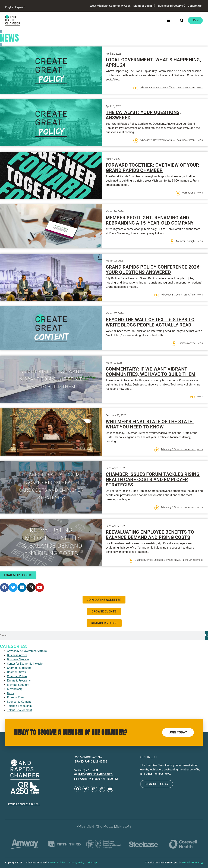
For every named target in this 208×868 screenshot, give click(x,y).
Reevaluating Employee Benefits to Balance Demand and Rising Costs (150, 535)
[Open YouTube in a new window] (40, 587)
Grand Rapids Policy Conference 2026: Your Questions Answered (153, 270)
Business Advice (187, 343)
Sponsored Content (19, 702)
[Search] (207, 635)
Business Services (163, 560)
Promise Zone (16, 697)
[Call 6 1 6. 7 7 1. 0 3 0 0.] (86, 770)
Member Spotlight (186, 241)
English (10, 7)
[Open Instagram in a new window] (31, 587)
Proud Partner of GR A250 (24, 804)
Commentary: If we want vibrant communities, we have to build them (151, 372)
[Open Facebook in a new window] (4, 587)
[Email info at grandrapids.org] (94, 774)
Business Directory (171, 6)
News (200, 88)
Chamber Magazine (19, 668)
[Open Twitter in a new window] (13, 587)
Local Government (186, 88)
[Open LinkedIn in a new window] (22, 587)
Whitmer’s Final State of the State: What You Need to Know (150, 424)
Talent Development (192, 560)
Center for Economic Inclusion (26, 664)
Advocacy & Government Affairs (157, 88)
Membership (189, 193)
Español (20, 7)
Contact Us (194, 6)
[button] (168, 20)
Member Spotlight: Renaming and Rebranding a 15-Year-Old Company (150, 220)
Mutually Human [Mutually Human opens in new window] (192, 863)
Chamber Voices (17, 676)
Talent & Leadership (19, 706)
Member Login (144, 6)
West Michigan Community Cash (110, 6)
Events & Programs (19, 681)
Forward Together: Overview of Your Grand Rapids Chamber (152, 168)
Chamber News (16, 672)
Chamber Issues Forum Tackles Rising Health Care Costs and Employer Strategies (153, 480)
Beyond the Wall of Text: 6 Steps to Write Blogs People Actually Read (150, 322)
